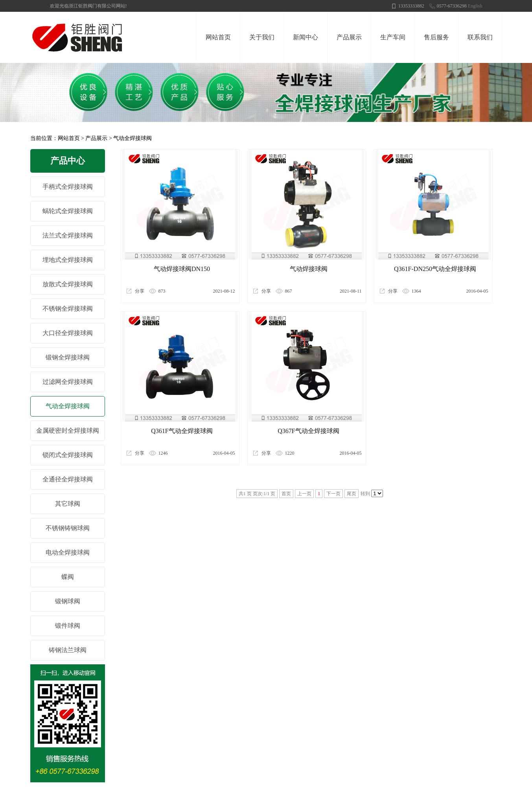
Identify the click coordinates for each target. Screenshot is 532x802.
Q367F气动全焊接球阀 (308, 431)
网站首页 (218, 37)
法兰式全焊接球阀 (68, 235)
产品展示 (349, 37)
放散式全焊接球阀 (68, 284)
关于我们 (262, 37)
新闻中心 (306, 37)
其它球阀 (68, 504)
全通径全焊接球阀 (68, 479)
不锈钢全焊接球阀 (68, 309)
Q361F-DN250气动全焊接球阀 (435, 269)
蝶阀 (68, 577)
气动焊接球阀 (309, 269)
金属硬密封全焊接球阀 (68, 430)
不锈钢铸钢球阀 (68, 528)
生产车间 (393, 37)
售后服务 (436, 37)
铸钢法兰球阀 (68, 650)
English (475, 6)
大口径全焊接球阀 (68, 333)
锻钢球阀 (68, 601)
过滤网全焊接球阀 (68, 382)
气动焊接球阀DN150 (182, 269)
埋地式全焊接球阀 (68, 260)
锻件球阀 (68, 626)
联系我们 (480, 37)
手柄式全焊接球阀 (68, 187)
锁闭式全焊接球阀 (68, 455)
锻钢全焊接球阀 (68, 357)
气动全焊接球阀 (133, 138)
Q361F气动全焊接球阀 (182, 431)
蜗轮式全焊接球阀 (68, 211)
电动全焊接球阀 (68, 552)
